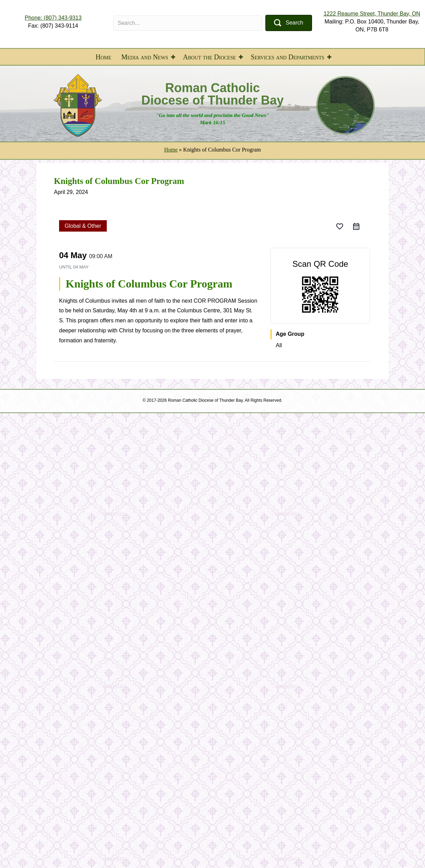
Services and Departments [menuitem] (288, 57)
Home (171, 150)
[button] (289, 23)
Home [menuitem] (103, 57)
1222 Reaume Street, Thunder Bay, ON (372, 14)
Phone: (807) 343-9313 (53, 18)
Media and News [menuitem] (145, 57)
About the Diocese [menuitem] (210, 57)
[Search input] (188, 23)
